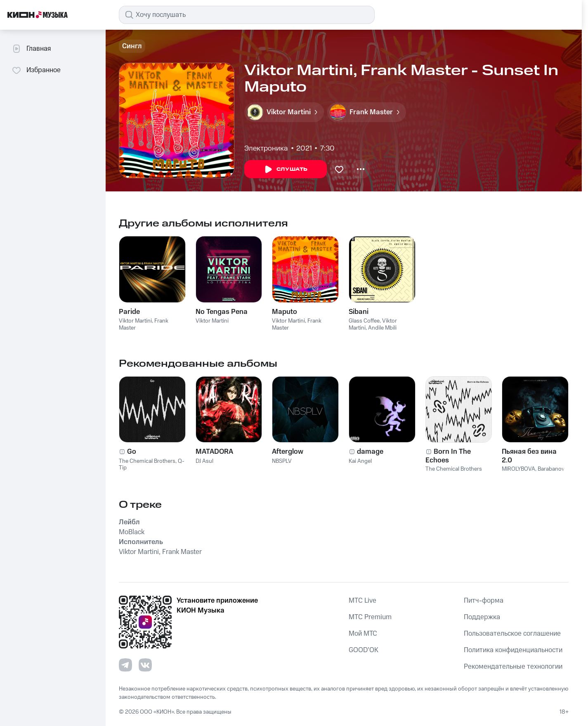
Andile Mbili (382, 328)
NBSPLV (282, 461)
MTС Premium (370, 617)
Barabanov (551, 469)
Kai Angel (360, 461)
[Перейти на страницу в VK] (145, 665)
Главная (31, 49)
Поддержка (482, 617)
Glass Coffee (364, 321)
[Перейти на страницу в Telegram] (125, 665)
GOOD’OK (364, 650)
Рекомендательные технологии (513, 667)
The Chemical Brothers (147, 461)
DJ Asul (204, 461)
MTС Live (362, 601)
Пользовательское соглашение (512, 634)
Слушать (286, 170)
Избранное (36, 70)
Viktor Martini (135, 321)
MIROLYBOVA (518, 469)
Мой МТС (363, 634)
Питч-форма (484, 601)
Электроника (266, 148)
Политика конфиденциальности (513, 650)
